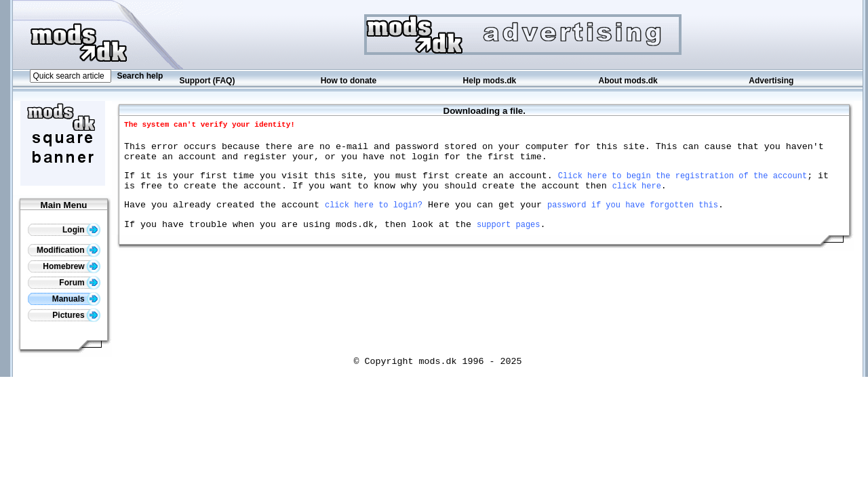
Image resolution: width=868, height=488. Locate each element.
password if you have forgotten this (633, 217)
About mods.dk (628, 81)
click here (637, 196)
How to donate (349, 81)
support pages (509, 238)
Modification (68, 250)
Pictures (76, 315)
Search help (140, 76)
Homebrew (72, 266)
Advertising (771, 81)
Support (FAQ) (207, 81)
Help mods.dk (490, 81)
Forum (80, 283)
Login (81, 230)
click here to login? (374, 217)
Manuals (76, 299)
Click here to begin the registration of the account (683, 183)
